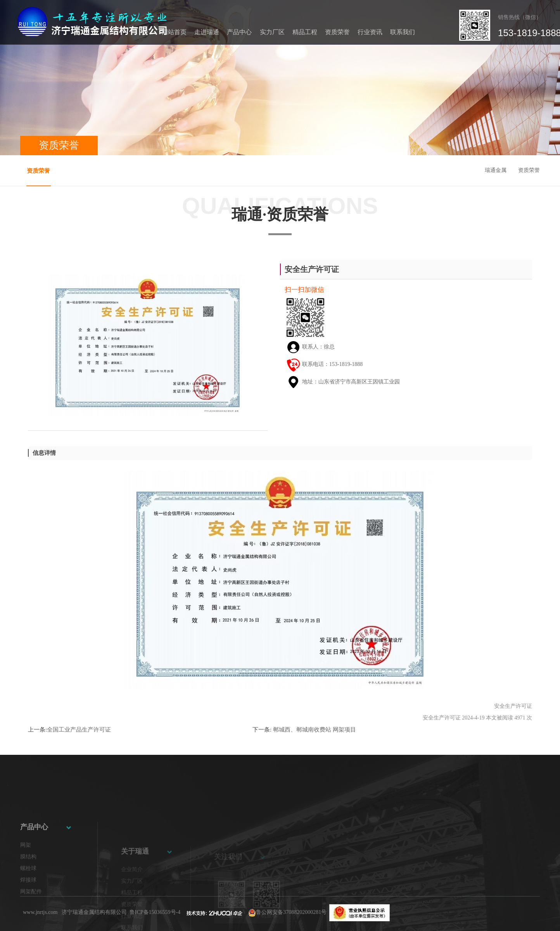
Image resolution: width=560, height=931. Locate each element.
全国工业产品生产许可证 (79, 730)
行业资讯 (370, 32)
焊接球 (28, 917)
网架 (26, 882)
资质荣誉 (337, 32)
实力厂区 (272, 32)
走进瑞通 (207, 32)
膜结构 (28, 894)
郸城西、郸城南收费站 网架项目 (314, 730)
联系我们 (403, 32)
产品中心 (239, 32)
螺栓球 (28, 906)
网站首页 (174, 32)
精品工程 (305, 32)
